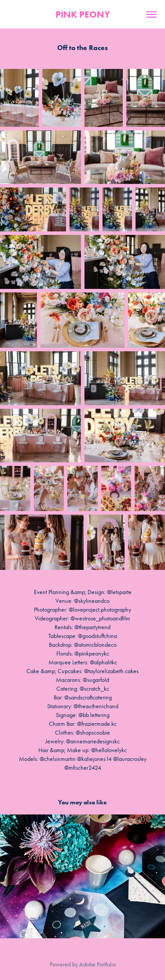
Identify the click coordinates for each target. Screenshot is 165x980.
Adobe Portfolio (97, 964)
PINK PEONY (83, 14)
